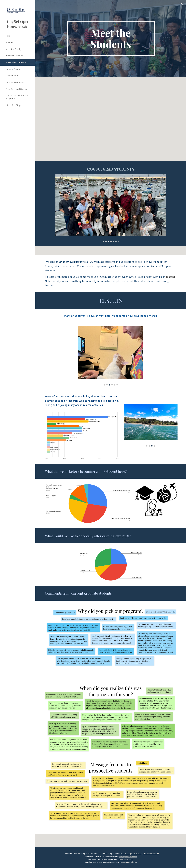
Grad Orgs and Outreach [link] (17, 89)
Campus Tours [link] (13, 76)
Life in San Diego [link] (14, 105)
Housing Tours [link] (13, 69)
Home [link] (9, 36)
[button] (183, 4)
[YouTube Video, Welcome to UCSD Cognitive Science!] (111, 123)
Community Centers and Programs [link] (17, 97)
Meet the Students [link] (16, 62)
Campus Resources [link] (15, 82)
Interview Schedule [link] (14, 56)
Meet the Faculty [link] (14, 49)
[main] (111, 38)
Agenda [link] (9, 42)
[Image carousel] (111, 208)
